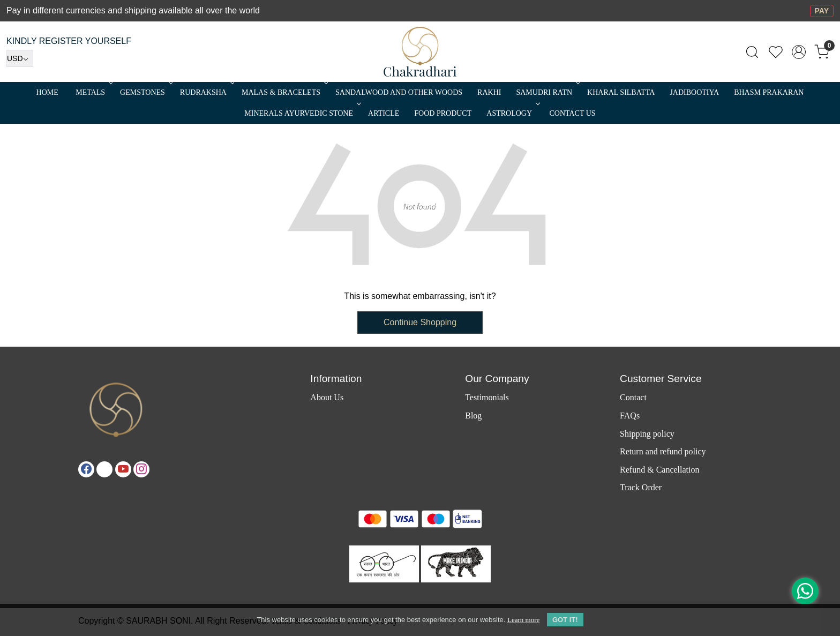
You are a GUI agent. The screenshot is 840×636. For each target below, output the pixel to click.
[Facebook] (86, 469)
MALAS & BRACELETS (284, 92)
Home (47, 92)
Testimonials (487, 397)
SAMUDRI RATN (547, 92)
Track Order (641, 487)
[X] (104, 469)
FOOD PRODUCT (443, 113)
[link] (752, 52)
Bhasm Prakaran (769, 92)
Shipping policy (647, 434)
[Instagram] (141, 469)
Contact (633, 397)
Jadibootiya (694, 92)
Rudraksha (206, 92)
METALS (93, 92)
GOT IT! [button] (565, 620)
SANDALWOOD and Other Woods (399, 92)
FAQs (630, 416)
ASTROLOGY (512, 113)
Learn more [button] (523, 620)
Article (384, 113)
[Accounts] (799, 52)
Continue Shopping (420, 322)
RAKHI (489, 92)
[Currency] (20, 58)
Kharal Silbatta (621, 92)
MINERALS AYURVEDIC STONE (302, 113)
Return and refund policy (663, 451)
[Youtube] (123, 469)
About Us (327, 397)
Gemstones (145, 92)
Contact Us (573, 113)
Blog (473, 416)
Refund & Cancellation (659, 470)
